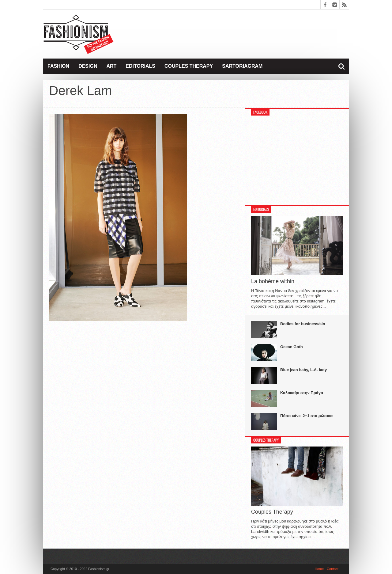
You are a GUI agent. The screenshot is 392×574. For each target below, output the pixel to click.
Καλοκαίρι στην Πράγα (302, 393)
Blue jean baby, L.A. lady (303, 370)
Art (111, 66)
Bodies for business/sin (303, 324)
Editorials (140, 66)
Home (319, 569)
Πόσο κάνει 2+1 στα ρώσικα (306, 416)
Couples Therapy (189, 66)
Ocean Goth (292, 347)
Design (88, 66)
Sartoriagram (242, 66)
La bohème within (273, 281)
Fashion (58, 66)
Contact (333, 569)
